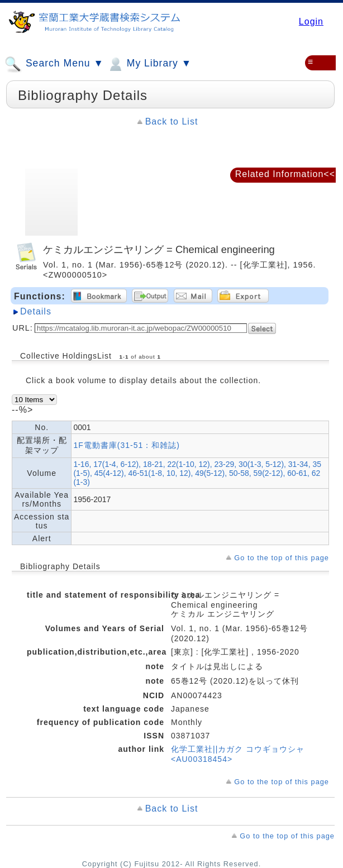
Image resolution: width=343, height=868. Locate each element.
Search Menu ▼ (54, 64)
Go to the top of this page (282, 558)
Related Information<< (285, 174)
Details (36, 311)
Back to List (172, 121)
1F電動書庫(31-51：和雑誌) (126, 445)
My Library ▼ (149, 64)
